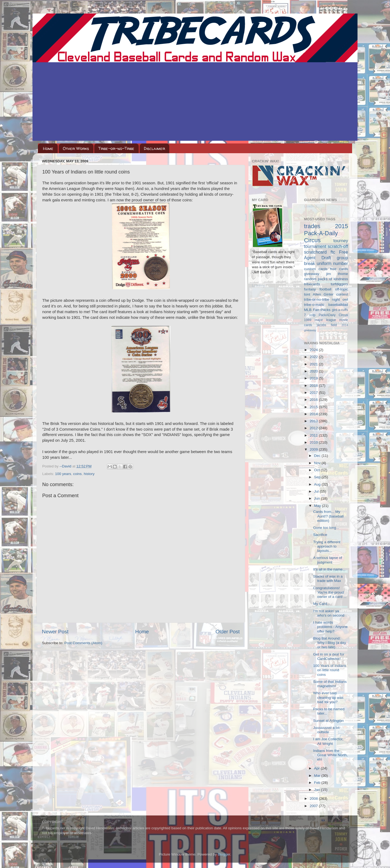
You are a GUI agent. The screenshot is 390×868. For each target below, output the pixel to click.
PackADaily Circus (333, 315)
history (89, 474)
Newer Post (55, 632)
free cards (339, 269)
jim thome (337, 274)
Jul (317, 491)
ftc (333, 252)
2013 (314, 421)
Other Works (76, 148)
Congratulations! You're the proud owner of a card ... (330, 592)
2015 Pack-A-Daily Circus (326, 233)
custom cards (316, 269)
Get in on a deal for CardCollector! (329, 656)
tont (307, 294)
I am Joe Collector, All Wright (328, 741)
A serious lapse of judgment (328, 560)
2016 (314, 400)
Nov (318, 463)
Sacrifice (320, 535)
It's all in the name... (329, 569)
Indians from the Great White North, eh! (330, 755)
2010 (314, 442)
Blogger (224, 854)
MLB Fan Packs (317, 310)
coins (77, 474)
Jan (318, 790)
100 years (63, 474)
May (318, 506)
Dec (318, 456)
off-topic (342, 289)
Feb (318, 783)
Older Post (228, 632)
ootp (312, 315)
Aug (318, 484)
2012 (314, 428)
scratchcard (316, 252)
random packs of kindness (326, 279)
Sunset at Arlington (328, 721)
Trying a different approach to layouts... (327, 546)
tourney (341, 241)
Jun (318, 498)
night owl (340, 299)
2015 (314, 407)
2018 (314, 386)
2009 (314, 449)
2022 (314, 357)
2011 (314, 435)
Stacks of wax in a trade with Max (328, 579)
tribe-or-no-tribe (317, 299)
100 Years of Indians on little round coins (330, 670)
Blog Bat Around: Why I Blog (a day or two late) (330, 643)
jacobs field (327, 325)
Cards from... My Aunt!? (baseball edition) (328, 516)
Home (48, 148)
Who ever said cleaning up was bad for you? (328, 697)
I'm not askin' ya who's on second (329, 613)
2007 (314, 806)
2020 (314, 371)
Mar (318, 776)
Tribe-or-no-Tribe (116, 148)
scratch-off (338, 246)
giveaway (312, 274)
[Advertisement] (195, 103)
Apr (318, 768)
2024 (314, 350)
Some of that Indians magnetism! (330, 684)
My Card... (321, 604)
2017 (314, 393)
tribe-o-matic (314, 305)
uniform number (332, 263)
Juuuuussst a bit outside (326, 730)
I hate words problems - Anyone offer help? (330, 627)
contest (342, 294)
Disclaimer (154, 148)
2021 (314, 364)
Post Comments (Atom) (83, 643)
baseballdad (338, 305)
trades (312, 226)
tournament (315, 246)
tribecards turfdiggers (326, 284)
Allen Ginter (323, 294)
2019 (314, 378)
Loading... (260, 285)
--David (66, 466)
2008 (314, 799)
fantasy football (318, 289)
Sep (318, 477)
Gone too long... (326, 528)
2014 (314, 414)
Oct (318, 470)
